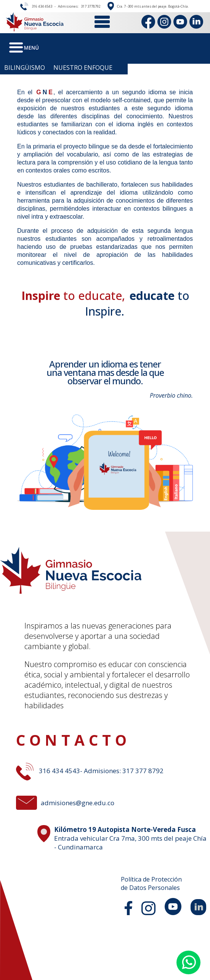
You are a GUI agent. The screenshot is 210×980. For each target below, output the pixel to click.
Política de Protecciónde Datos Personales (151, 883)
